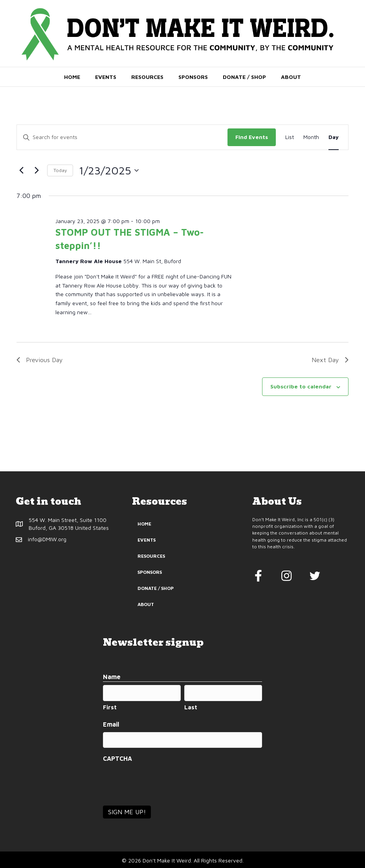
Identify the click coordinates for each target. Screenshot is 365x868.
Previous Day (40, 360)
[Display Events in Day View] (334, 137)
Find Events (252, 137)
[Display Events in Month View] (311, 137)
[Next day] (37, 170)
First (110, 707)
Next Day (330, 360)
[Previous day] (21, 170)
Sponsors (193, 77)
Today (60, 170)
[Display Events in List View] (290, 137)
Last (191, 707)
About (291, 77)
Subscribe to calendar (301, 386)
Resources (147, 77)
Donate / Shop (244, 77)
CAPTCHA (117, 758)
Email (111, 724)
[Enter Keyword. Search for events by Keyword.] (122, 137)
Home (72, 77)
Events (106, 77)
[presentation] (163, 781)
